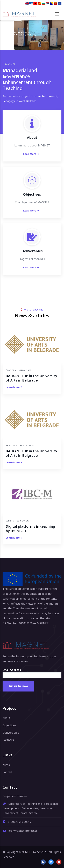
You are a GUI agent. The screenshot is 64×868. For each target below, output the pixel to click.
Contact (7, 772)
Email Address (12, 670)
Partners (8, 740)
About (6, 718)
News (6, 765)
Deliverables (11, 733)
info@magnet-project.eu (20, 831)
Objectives (9, 725)
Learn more (13, 387)
